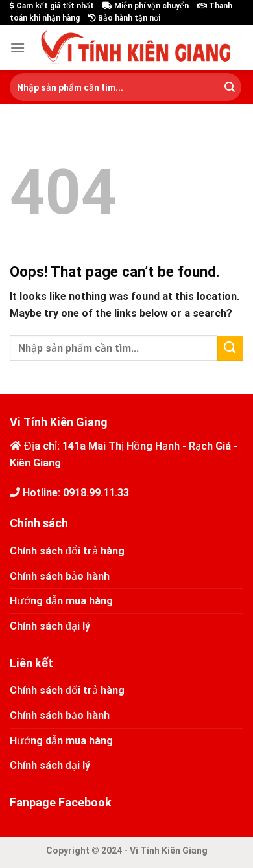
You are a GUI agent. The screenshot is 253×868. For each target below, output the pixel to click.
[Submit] (230, 87)
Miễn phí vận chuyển (146, 6)
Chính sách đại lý (50, 626)
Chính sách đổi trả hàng (67, 551)
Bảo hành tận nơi (124, 18)
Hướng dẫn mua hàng (61, 601)
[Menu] (18, 48)
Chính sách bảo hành (60, 576)
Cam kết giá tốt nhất (52, 6)
